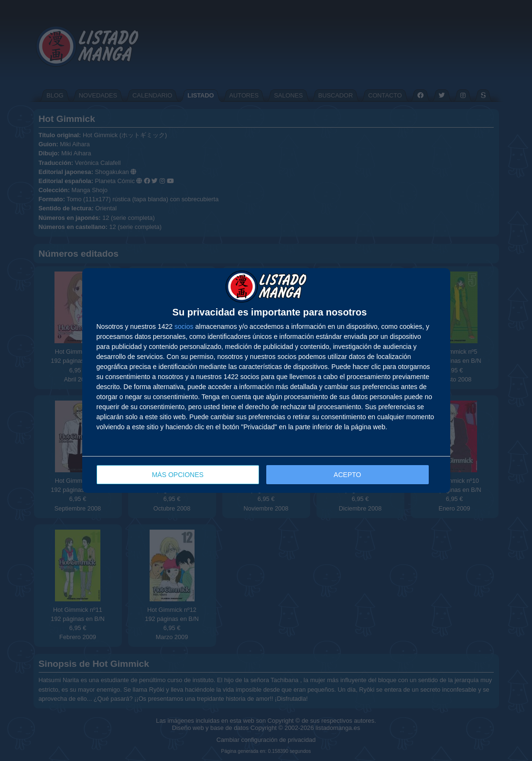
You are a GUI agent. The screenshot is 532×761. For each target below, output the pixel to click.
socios (184, 326)
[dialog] (266, 381)
